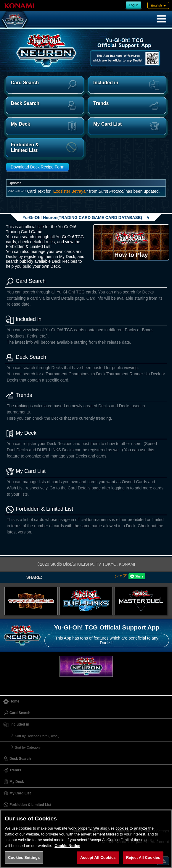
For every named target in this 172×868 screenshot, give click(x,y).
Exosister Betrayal (70, 191)
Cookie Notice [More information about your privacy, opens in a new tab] (67, 846)
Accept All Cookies (98, 858)
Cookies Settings (24, 858)
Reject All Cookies (143, 858)
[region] (86, 839)
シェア (121, 576)
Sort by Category (28, 747)
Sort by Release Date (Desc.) (37, 736)
